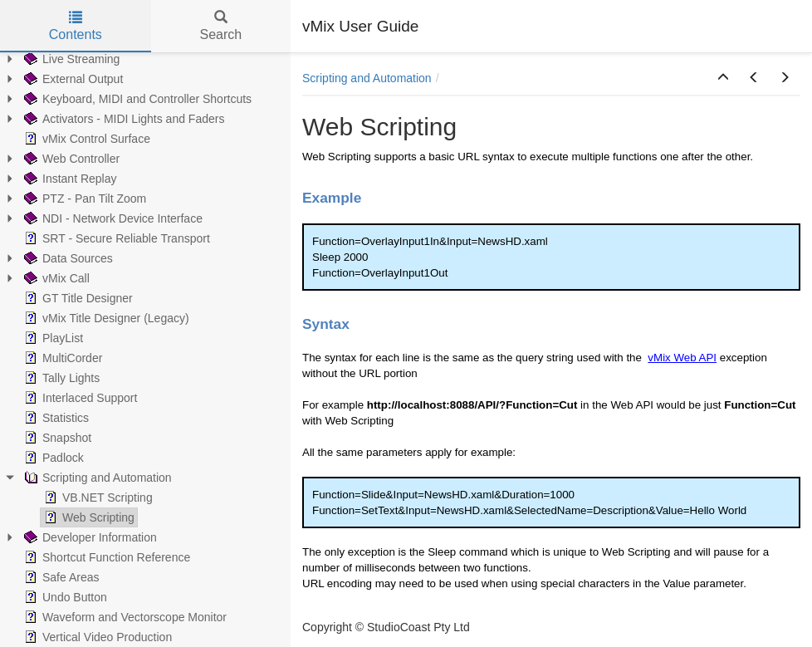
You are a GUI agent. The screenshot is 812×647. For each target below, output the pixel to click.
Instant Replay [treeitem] (69, 179)
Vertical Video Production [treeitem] (96, 637)
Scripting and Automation (367, 78)
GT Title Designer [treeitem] (77, 298)
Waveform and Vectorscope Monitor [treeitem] (124, 617)
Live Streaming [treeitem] (70, 59)
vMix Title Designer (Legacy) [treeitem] (105, 318)
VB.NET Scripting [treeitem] (97, 498)
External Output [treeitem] (72, 79)
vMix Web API (682, 358)
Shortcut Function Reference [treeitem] (105, 557)
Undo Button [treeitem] (64, 597)
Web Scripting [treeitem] (88, 517)
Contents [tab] (76, 26)
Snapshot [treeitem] (56, 438)
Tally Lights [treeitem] (60, 378)
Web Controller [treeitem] (70, 159)
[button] (723, 78)
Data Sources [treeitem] (67, 258)
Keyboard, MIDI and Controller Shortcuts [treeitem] (136, 99)
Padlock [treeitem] (52, 458)
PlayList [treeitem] (52, 338)
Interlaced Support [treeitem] (79, 398)
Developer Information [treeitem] (89, 537)
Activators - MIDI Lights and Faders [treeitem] (122, 119)
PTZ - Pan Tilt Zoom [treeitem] (83, 199)
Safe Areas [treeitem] (60, 577)
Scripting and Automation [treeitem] (96, 478)
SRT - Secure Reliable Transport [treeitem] (115, 238)
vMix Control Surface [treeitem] (86, 139)
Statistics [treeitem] (55, 418)
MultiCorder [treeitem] (61, 358)
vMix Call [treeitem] (55, 278)
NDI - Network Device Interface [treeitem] (112, 218)
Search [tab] (220, 26)
